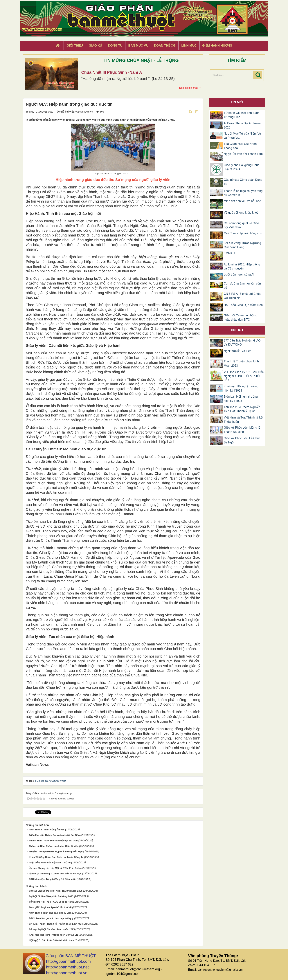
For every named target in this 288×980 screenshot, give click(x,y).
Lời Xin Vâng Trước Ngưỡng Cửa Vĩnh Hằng (242, 245)
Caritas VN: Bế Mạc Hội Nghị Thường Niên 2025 (56, 891)
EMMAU (229, 253)
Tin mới (237, 102)
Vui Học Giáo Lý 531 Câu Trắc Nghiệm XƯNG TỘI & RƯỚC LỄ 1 (244, 376)
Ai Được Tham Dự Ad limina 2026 (242, 125)
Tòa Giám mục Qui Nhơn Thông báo (240, 146)
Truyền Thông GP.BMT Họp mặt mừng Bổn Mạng (56, 852)
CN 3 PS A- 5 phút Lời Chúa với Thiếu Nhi (242, 296)
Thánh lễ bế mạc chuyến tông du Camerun (243, 193)
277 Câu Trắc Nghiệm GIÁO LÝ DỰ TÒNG (242, 343)
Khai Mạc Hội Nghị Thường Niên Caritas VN (53, 935)
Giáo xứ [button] (96, 46)
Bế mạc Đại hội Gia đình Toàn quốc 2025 (52, 929)
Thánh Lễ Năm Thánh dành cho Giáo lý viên (54, 846)
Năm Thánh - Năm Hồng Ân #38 (47, 830)
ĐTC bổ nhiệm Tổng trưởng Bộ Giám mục (52, 879)
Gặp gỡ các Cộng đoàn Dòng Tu (243, 182)
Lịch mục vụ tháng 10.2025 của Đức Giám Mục (55, 874)
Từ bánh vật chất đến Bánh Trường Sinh (242, 115)
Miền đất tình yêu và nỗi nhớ (242, 201)
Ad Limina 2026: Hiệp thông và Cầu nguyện (242, 267)
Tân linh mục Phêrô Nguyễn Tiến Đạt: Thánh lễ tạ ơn (242, 409)
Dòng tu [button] (115, 46)
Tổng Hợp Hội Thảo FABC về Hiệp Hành (51, 902)
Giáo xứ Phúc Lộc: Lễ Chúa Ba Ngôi (242, 440)
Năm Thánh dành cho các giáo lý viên (50, 913)
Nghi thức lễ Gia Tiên (238, 351)
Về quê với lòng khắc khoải (241, 213)
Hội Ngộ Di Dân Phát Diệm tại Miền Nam (51, 940)
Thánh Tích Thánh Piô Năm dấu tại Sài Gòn (53, 841)
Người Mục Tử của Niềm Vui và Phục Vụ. (243, 136)
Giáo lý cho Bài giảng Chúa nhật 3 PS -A (242, 167)
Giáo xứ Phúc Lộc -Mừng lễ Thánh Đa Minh (242, 430)
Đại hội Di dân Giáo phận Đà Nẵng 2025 (51, 896)
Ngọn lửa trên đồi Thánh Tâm (243, 154)
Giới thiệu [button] (75, 46)
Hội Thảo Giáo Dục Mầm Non (243, 305)
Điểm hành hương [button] (217, 46)
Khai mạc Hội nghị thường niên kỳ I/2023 (241, 388)
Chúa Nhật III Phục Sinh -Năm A (112, 72)
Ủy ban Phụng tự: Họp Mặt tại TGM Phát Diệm (55, 868)
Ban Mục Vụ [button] (138, 46)
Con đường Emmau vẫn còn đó (242, 286)
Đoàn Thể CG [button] (165, 46)
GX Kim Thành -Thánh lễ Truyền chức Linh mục (56, 924)
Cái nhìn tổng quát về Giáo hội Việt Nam (241, 225)
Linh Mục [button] (189, 46)
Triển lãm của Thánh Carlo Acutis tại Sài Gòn (54, 835)
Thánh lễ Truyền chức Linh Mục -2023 (241, 364)
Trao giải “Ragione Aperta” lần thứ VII (50, 907)
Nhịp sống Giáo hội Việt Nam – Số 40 (50, 863)
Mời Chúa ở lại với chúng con (243, 233)
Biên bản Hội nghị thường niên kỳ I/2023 (241, 399)
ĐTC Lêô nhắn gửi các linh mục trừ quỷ (51, 918)
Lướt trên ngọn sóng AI (239, 275)
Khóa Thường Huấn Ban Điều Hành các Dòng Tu (56, 857)
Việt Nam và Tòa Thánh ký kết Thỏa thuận (243, 420)
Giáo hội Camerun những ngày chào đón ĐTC (240, 318)
